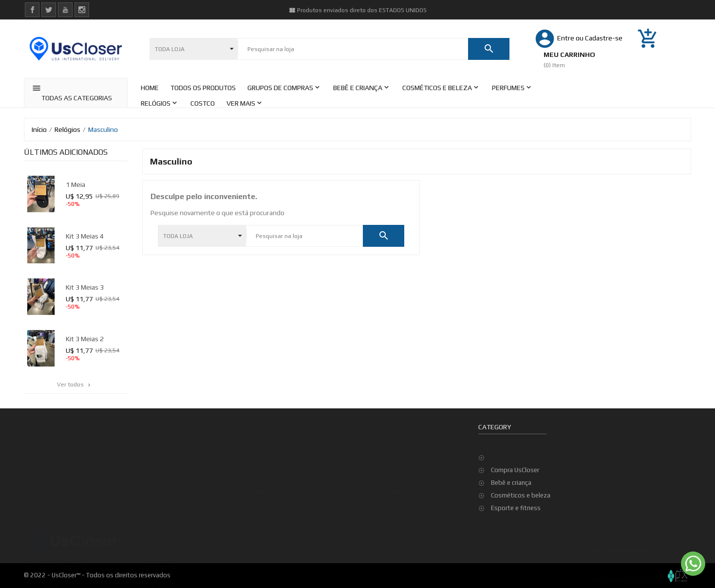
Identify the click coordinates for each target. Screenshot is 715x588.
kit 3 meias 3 (85, 287)
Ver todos (75, 385)
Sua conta (155, 495)
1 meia (75, 184)
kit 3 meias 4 (85, 236)
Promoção (279, 506)
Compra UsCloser (515, 470)
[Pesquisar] (353, 49)
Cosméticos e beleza (521, 495)
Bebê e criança (511, 483)
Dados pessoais (173, 525)
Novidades (279, 519)
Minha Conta (395, 532)
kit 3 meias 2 (85, 339)
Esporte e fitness (516, 508)
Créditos (162, 550)
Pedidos (162, 538)
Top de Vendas (285, 532)
